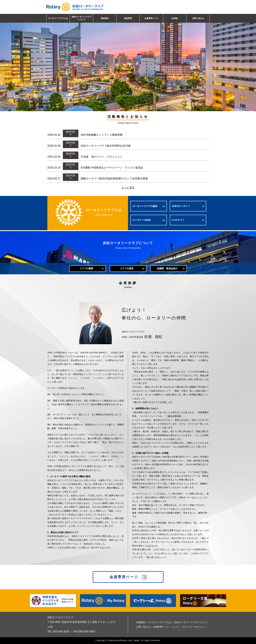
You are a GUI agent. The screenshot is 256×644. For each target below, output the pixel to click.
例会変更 (128, 18)
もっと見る (128, 188)
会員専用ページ (151, 18)
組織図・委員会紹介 (167, 268)
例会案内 (105, 18)
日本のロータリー (181, 206)
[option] (128, 60)
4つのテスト (178, 220)
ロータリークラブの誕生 (145, 206)
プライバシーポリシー (193, 627)
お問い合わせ (198, 18)
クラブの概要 (86, 268)
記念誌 (175, 18)
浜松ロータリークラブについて (81, 18)
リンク (175, 627)
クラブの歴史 (127, 268)
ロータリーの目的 (142, 220)
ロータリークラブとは (58, 18)
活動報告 (141, 622)
